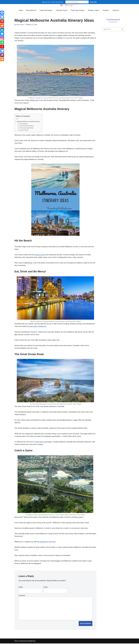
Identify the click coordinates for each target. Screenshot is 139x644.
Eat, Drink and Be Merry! (27, 126)
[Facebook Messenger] (2, 34)
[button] (36, 10)
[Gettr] (2, 47)
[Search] (111, 29)
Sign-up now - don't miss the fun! (53, 2)
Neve (16, 642)
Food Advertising (112, 19)
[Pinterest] (2, 21)
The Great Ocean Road (27, 128)
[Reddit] (2, 25)
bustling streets (40, 255)
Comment (22, 596)
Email (45, 588)
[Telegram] (2, 51)
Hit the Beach (24, 124)
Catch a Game (24, 130)
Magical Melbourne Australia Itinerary (29, 122)
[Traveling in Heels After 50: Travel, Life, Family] (69, 4)
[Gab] (2, 42)
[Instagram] (2, 38)
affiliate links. (34, 100)
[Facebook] (2, 13)
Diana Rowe (20, 25)
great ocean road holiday (44, 442)
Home (21, 10)
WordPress (32, 642)
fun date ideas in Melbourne (37, 327)
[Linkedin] (2, 30)
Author (21, 588)
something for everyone (47, 542)
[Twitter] (2, 17)
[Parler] (2, 55)
